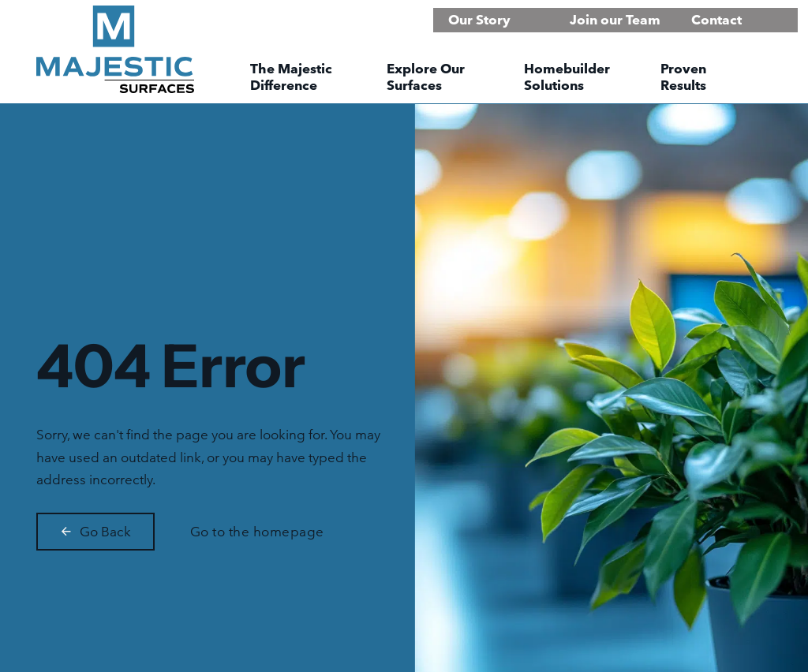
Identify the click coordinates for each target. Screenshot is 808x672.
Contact (716, 19)
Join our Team (615, 19)
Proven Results (683, 77)
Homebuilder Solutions (567, 77)
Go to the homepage (257, 531)
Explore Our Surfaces (426, 77)
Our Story (479, 19)
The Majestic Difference (291, 77)
